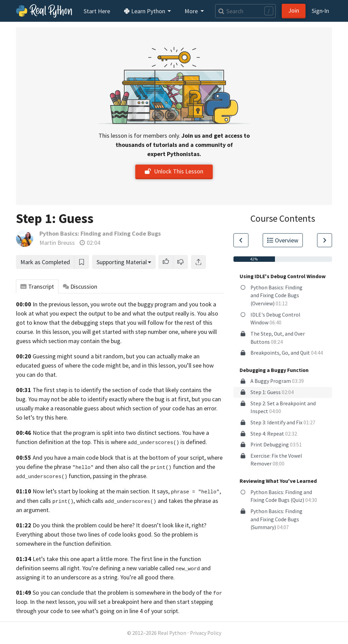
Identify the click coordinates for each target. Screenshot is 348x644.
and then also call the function (144, 467)
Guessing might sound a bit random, (79, 356)
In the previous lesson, (61, 304)
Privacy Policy (206, 633)
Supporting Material (122, 262)
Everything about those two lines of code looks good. (84, 534)
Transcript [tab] (37, 286)
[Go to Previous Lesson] (241, 240)
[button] (166, 262)
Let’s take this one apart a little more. (81, 559)
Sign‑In (320, 11)
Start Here (97, 11)
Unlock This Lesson (174, 171)
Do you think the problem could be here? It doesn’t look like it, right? (119, 525)
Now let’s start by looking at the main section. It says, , (127, 491)
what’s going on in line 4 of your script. (130, 611)
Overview (283, 240)
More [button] (192, 11)
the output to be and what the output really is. (137, 313)
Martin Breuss (57, 243)
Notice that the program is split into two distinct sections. (107, 433)
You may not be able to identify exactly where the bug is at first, (109, 399)
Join (294, 10)
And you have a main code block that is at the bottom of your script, (119, 457)
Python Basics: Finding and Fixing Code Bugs (100, 233)
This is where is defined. (150, 442)
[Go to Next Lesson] (325, 240)
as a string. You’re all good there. (133, 577)
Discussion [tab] (80, 286)
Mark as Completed (45, 262)
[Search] (245, 11)
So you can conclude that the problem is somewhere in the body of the (122, 592)
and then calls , (45, 501)
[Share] (198, 262)
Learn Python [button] (145, 11)
